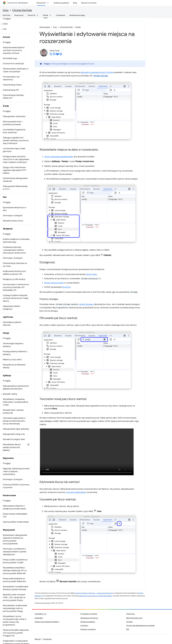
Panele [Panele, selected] (46, 15)
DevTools (7, 15)
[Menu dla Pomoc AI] (38, 15)
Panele (78, 27)
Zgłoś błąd (39, 618)
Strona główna (45, 27)
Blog (75, 3)
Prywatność (47, 639)
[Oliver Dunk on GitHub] (54, 55)
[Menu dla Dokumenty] (49, 3)
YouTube (129, 622)
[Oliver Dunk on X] (51, 55)
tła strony (66, 287)
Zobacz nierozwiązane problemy (47, 622)
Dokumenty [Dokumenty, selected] (41, 3)
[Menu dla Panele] (51, 15)
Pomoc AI (31, 15)
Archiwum (84, 625)
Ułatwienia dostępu (77, 15)
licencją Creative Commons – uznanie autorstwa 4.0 (94, 593)
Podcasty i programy (88, 629)
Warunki (38, 639)
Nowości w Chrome (89, 3)
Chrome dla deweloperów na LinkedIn (140, 625)
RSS (128, 629)
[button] (15, 24)
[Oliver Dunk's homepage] (61, 55)
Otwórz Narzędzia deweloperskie (59, 157)
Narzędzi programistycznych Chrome (97, 72)
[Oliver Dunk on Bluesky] (57, 55)
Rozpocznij (19, 15)
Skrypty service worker (54, 283)
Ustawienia (61, 15)
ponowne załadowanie (76, 492)
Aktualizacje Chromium (89, 618)
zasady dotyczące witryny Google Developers (95, 596)
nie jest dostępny (86, 304)
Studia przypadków (61, 3)
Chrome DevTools (22, 10)
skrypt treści (92, 274)
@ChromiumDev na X (134, 618)
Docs (6, 10)
